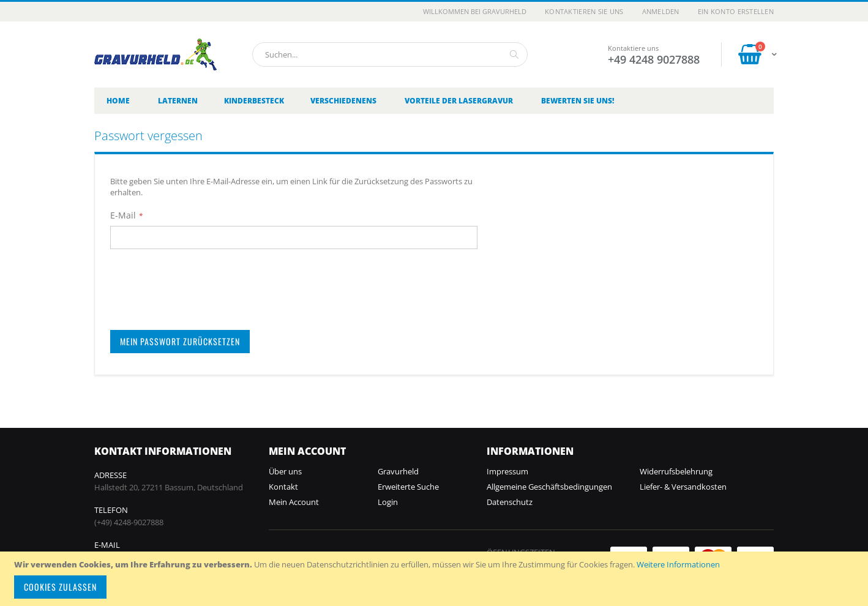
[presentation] (203, 284)
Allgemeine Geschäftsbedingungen (549, 487)
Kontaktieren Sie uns (584, 11)
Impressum (507, 471)
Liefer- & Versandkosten (683, 487)
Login (388, 502)
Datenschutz (510, 502)
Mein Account (294, 502)
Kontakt (283, 487)
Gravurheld (398, 471)
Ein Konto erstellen (736, 11)
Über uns (285, 471)
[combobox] (390, 54)
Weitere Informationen (678, 564)
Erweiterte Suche (408, 487)
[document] (436, 579)
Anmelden (661, 11)
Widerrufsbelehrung (676, 471)
